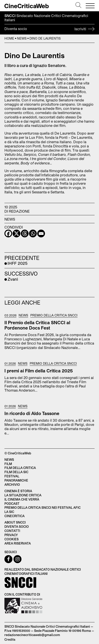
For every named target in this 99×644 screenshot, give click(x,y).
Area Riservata (18, 543)
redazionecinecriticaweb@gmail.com (32, 635)
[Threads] (25, 233)
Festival (12, 476)
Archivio (12, 485)
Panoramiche (16, 480)
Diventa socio (49, 29)
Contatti (12, 531)
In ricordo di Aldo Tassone (32, 413)
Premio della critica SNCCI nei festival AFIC (43, 508)
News (22, 38)
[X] (16, 233)
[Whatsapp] (33, 233)
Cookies (12, 539)
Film (8, 464)
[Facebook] (8, 233)
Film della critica (20, 468)
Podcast (12, 504)
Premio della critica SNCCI (54, 315)
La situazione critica (23, 495)
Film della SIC (16, 472)
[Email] (41, 233)
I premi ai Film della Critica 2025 (39, 371)
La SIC (9, 512)
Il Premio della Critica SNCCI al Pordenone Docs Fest (37, 325)
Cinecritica (15, 516)
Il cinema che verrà (22, 499)
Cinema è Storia (18, 491)
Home (9, 38)
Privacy (11, 535)
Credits (10, 639)
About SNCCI (15, 522)
